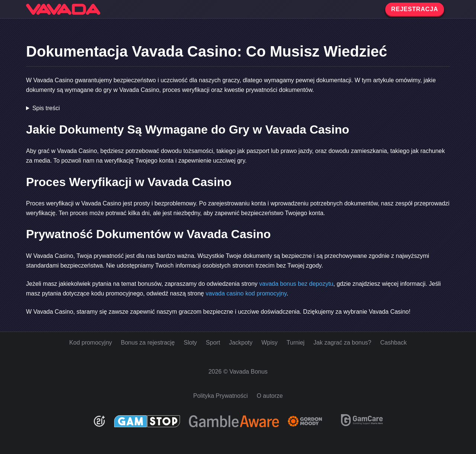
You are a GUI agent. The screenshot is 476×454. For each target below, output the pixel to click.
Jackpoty (241, 343)
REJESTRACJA (415, 9)
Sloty (190, 343)
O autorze (270, 396)
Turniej (296, 343)
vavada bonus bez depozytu (296, 284)
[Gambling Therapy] (310, 421)
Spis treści (46, 108)
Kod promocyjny (91, 343)
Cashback (394, 343)
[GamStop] (147, 421)
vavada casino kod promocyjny (246, 293)
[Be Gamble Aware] (234, 421)
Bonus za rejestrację (148, 343)
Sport (213, 343)
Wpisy (270, 343)
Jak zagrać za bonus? (342, 343)
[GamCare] (362, 424)
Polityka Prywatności (221, 396)
